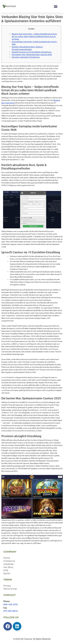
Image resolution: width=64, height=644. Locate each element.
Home (7, 558)
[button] (56, 6)
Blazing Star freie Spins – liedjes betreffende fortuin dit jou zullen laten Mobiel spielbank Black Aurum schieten (34, 37)
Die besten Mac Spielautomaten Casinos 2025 (32, 55)
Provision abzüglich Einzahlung (26, 57)
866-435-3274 (11, 604)
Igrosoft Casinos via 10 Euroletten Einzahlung (32, 52)
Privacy (7, 586)
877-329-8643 (11, 611)
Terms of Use (10, 589)
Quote (7, 573)
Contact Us (9, 561)
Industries (9, 564)
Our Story (8, 567)
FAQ (6, 570)
